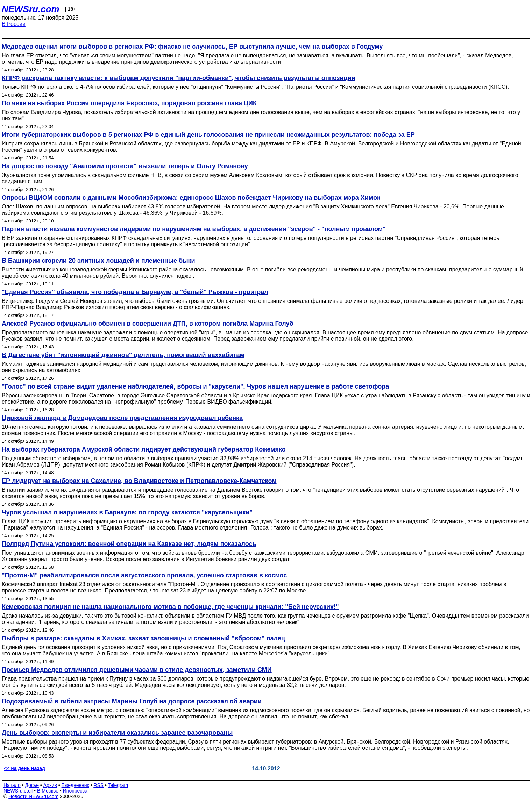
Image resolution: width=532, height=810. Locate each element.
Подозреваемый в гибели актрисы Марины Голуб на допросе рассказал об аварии (132, 701)
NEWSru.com (31, 9)
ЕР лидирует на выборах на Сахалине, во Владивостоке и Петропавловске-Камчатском (139, 481)
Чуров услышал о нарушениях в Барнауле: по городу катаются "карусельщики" (127, 512)
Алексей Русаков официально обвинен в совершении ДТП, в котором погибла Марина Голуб (148, 324)
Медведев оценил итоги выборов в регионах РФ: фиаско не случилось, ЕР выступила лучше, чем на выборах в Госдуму (192, 47)
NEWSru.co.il (18, 791)
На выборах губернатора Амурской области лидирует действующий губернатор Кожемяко (144, 449)
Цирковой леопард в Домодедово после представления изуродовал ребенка (122, 418)
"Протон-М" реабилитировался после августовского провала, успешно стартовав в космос (144, 575)
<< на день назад (24, 768)
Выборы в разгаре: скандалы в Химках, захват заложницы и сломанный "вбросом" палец (143, 638)
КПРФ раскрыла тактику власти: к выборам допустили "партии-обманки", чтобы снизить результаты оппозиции (179, 78)
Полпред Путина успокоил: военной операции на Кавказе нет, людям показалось (129, 544)
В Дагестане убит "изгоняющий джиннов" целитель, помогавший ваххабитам (123, 355)
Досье (32, 785)
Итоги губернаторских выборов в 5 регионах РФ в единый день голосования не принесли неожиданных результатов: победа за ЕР (208, 135)
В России (14, 24)
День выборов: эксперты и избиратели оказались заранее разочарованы (117, 733)
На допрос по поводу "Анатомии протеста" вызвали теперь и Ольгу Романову (125, 166)
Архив (50, 785)
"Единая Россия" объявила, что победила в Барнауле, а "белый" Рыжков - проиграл (135, 292)
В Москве (48, 791)
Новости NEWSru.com (33, 796)
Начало (12, 785)
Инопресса (75, 791)
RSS (98, 785)
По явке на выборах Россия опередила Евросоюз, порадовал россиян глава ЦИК (129, 103)
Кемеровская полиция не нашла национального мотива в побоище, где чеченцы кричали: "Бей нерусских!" (170, 607)
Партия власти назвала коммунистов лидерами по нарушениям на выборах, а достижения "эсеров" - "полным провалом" (194, 229)
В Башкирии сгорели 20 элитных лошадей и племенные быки (98, 261)
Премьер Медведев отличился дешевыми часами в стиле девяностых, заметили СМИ (137, 670)
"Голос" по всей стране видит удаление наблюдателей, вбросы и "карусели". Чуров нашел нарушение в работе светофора (195, 386)
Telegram (118, 785)
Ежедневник (75, 785)
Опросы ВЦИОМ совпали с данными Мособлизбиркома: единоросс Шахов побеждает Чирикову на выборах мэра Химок (191, 198)
